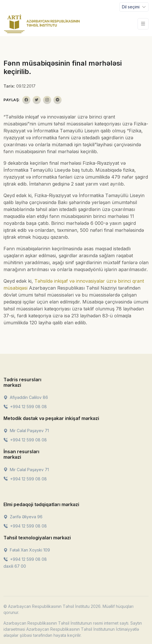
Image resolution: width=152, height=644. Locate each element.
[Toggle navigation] (134, 7)
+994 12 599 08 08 (25, 407)
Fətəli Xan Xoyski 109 (27, 550)
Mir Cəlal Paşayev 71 (26, 431)
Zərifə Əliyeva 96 (23, 517)
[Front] (42, 24)
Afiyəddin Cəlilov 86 (26, 397)
